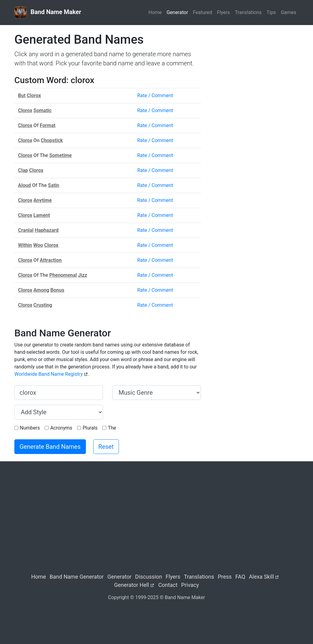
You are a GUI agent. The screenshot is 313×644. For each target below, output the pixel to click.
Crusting (43, 305)
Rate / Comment (155, 95)
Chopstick (52, 140)
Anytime (42, 200)
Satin (54, 185)
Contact (168, 585)
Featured (203, 12)
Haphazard (47, 230)
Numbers (30, 428)
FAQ (240, 577)
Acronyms (61, 428)
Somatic (42, 110)
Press (225, 577)
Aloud (24, 185)
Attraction (51, 260)
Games (289, 12)
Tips (271, 12)
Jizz (82, 275)
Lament (42, 215)
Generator (177, 12)
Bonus (57, 290)
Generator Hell (132, 585)
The (112, 428)
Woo (38, 245)
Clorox (34, 95)
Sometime (61, 155)
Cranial (26, 230)
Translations (248, 12)
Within (25, 245)
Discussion (149, 577)
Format (48, 125)
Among (41, 290)
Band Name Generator (77, 577)
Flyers (223, 12)
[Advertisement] (254, 71)
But (22, 95)
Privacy (190, 585)
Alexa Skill (261, 577)
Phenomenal (63, 275)
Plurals (90, 428)
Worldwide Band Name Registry (49, 374)
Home (155, 12)
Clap (23, 170)
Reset (106, 447)
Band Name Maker (48, 13)
